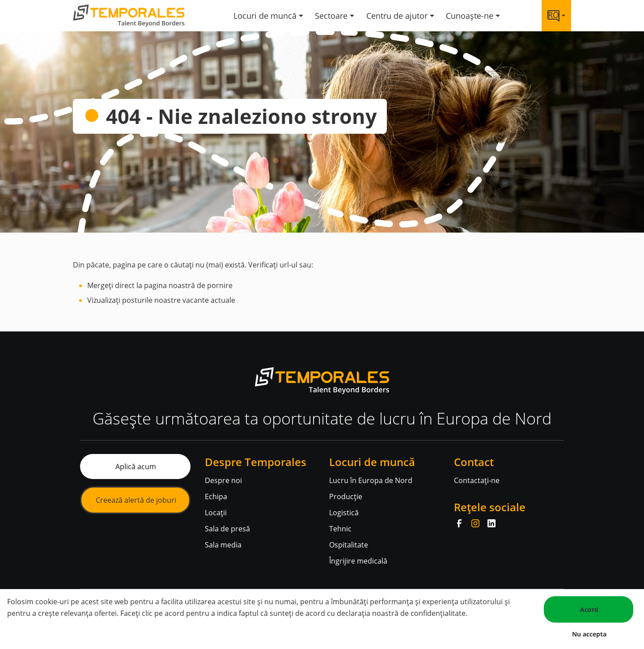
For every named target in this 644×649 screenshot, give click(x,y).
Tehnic (340, 529)
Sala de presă (227, 529)
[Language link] (556, 16)
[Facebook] (459, 523)
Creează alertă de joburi (136, 500)
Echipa (216, 496)
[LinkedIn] (491, 523)
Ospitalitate (349, 545)
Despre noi (223, 480)
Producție (346, 496)
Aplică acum (136, 467)
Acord (589, 609)
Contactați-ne (477, 480)
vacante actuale (208, 300)
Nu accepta (589, 634)
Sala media (223, 545)
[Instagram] (475, 523)
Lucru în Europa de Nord (371, 480)
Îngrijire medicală (358, 561)
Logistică (344, 513)
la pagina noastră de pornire (184, 285)
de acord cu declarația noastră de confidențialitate (380, 613)
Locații (216, 513)
